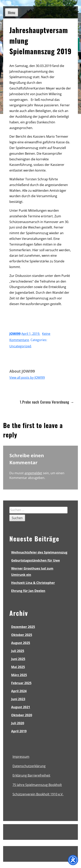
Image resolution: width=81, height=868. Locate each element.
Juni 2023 (18, 699)
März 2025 (19, 675)
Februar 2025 (21, 683)
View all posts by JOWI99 (27, 378)
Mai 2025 (18, 667)
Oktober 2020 (22, 715)
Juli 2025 (18, 651)
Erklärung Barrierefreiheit (31, 775)
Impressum (21, 757)
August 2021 (21, 707)
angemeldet (33, 473)
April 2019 (19, 731)
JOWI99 (15, 334)
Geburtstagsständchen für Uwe (36, 560)
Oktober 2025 (22, 635)
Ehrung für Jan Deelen (28, 591)
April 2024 (19, 691)
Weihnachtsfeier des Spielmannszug (39, 552)
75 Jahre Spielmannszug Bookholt (37, 785)
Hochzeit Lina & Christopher (33, 583)
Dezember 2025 (23, 627)
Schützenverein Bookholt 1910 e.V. (38, 794)
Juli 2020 (18, 723)
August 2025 (21, 643)
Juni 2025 (18, 659)
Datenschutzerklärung (29, 766)
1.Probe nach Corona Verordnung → (47, 402)
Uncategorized (20, 346)
